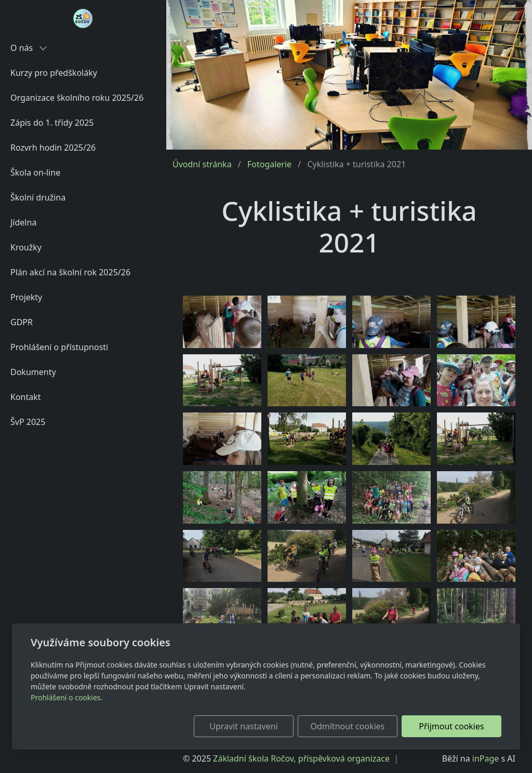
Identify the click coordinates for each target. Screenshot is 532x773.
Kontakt (26, 397)
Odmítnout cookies (348, 726)
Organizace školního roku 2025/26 (77, 98)
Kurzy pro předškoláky (54, 73)
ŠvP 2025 (28, 422)
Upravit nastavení (243, 726)
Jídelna (23, 222)
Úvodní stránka (202, 164)
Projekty (26, 297)
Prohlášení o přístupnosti (59, 347)
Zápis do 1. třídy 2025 (52, 123)
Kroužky (26, 247)
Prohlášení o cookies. (66, 697)
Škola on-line (35, 172)
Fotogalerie (269, 164)
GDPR (22, 322)
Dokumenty (33, 372)
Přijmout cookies (451, 726)
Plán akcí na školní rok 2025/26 (70, 272)
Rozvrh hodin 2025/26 (53, 148)
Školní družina (38, 197)
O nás (29, 48)
